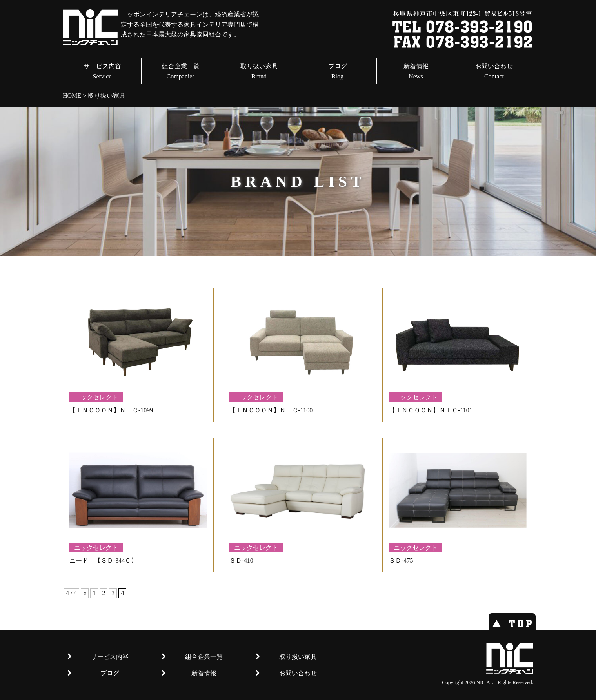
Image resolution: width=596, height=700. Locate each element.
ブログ (337, 72)
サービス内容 (102, 72)
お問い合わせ (494, 72)
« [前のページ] (85, 593)
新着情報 (416, 72)
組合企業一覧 (181, 72)
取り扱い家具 (259, 72)
